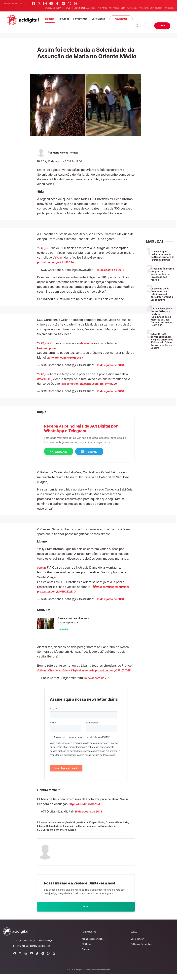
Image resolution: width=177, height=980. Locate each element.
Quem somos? (137, 945)
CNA (123, 8)
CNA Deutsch (156, 8)
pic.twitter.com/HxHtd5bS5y (67, 357)
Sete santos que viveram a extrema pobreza (86, 620)
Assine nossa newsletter (93, 945)
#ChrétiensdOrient (61, 671)
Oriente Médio (114, 827)
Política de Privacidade (141, 950)
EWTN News (64, 8)
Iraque (52, 827)
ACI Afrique (114, 8)
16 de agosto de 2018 (90, 816)
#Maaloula (88, 343)
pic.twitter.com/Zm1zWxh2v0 (103, 384)
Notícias (50, 19)
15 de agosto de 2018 (112, 365)
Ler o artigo (69, 629)
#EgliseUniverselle (89, 671)
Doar (162, 26)
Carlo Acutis (99, 19)
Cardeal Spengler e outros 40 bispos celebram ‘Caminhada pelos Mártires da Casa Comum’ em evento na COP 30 (162, 317)
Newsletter (121, 19)
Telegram (98, 452)
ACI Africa (103, 8)
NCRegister (169, 8)
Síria (126, 827)
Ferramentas (80, 19)
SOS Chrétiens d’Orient (50, 835)
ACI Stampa (132, 8)
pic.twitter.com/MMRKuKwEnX (59, 592)
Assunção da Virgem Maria (72, 827)
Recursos (64, 19)
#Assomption (48, 348)
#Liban (42, 568)
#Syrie (46, 248)
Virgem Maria (97, 827)
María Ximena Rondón (67, 153)
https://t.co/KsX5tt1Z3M (86, 809)
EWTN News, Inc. (47, 947)
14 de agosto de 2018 (112, 270)
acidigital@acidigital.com (39, 952)
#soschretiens (107, 587)
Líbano (41, 831)
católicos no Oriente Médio (101, 831)
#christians (126, 587)
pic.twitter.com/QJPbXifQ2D (58, 675)
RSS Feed (86, 950)
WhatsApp (61, 452)
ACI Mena (144, 8)
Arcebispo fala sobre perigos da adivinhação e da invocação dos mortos (162, 274)
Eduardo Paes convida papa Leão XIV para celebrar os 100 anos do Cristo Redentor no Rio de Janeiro (162, 341)
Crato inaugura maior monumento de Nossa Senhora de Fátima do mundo (162, 256)
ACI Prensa (91, 8)
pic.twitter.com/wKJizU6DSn (58, 262)
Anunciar (86, 955)
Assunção (70, 835)
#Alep (59, 257)
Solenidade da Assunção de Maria (65, 831)
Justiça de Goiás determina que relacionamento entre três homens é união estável (162, 294)
